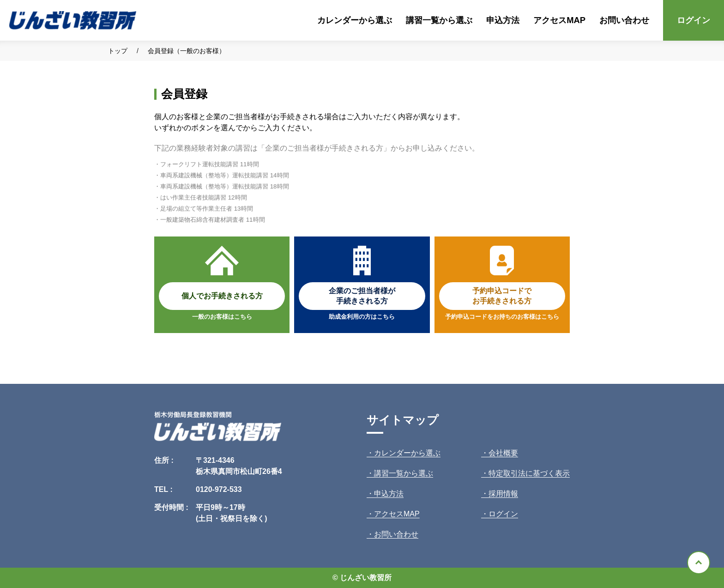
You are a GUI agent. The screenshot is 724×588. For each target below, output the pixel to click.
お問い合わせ (624, 20)
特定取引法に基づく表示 (529, 473)
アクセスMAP (559, 20)
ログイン (694, 20)
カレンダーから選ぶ (355, 20)
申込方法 (503, 20)
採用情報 (503, 494)
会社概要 (503, 453)
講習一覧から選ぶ (439, 20)
